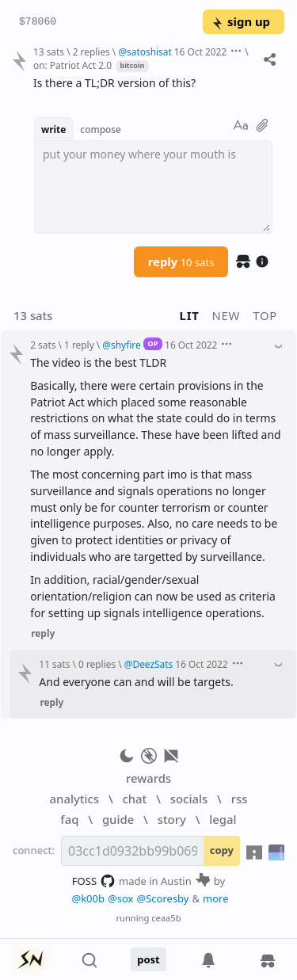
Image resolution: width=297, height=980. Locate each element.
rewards (148, 778)
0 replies (97, 664)
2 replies (91, 51)
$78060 (38, 22)
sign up (240, 21)
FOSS (94, 881)
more (216, 898)
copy (222, 850)
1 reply (79, 345)
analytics (74, 799)
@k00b (88, 898)
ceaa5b (166, 918)
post (148, 959)
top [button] (265, 315)
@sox (120, 898)
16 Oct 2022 (200, 51)
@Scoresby (162, 898)
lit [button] (190, 315)
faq (69, 819)
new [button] (227, 315)
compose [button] (101, 129)
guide (118, 819)
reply (181, 261)
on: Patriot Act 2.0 (72, 65)
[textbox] (153, 187)
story (172, 819)
